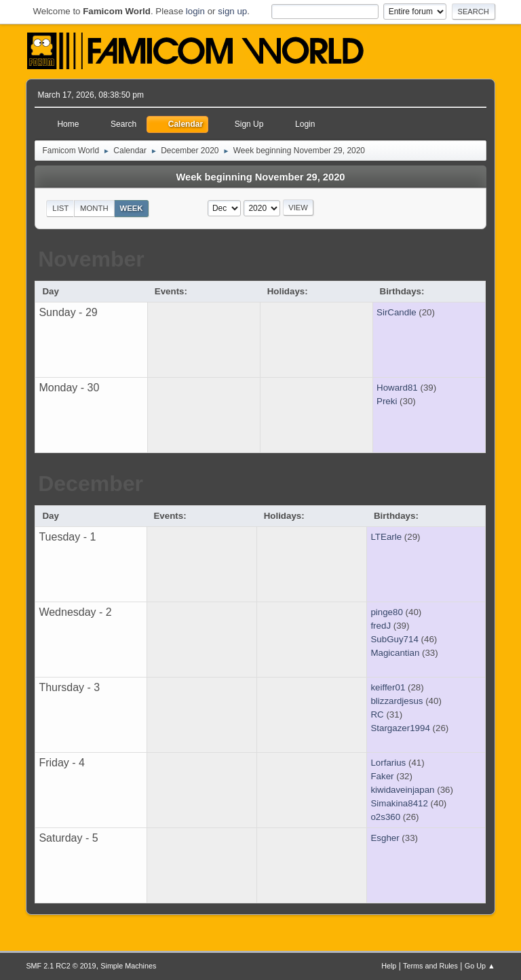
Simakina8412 (399, 803)
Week (131, 208)
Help (389, 966)
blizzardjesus (397, 701)
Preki (387, 401)
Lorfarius (388, 763)
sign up (232, 11)
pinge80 (386, 612)
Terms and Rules (430, 966)
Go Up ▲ (480, 966)
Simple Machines (128, 966)
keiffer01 (388, 687)
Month (94, 208)
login (195, 11)
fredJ (381, 626)
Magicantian (395, 653)
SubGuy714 (394, 639)
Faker (382, 776)
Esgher (385, 838)
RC (377, 714)
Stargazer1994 (400, 728)
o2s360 (385, 817)
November (91, 259)
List (60, 208)
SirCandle (397, 312)
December (91, 484)
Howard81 (397, 388)
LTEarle (386, 537)
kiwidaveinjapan (402, 790)
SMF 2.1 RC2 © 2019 (61, 966)
